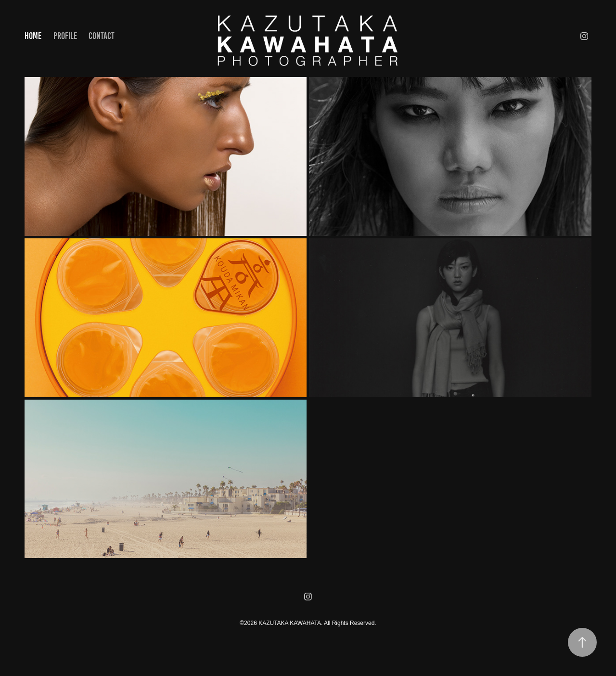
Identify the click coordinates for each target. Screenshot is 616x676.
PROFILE (65, 36)
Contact (102, 36)
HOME (33, 36)
